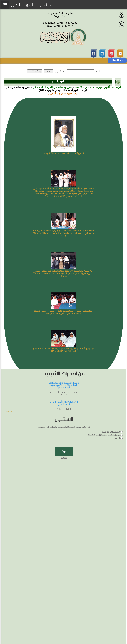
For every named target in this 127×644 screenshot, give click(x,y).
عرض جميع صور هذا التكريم (63, 93)
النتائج (64, 458)
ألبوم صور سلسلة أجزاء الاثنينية (92, 87)
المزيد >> (9, 412)
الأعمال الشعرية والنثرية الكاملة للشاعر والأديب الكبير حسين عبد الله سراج (64, 385)
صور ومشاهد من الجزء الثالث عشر (52, 87)
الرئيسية (117, 87)
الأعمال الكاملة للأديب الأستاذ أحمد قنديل (64, 403)
